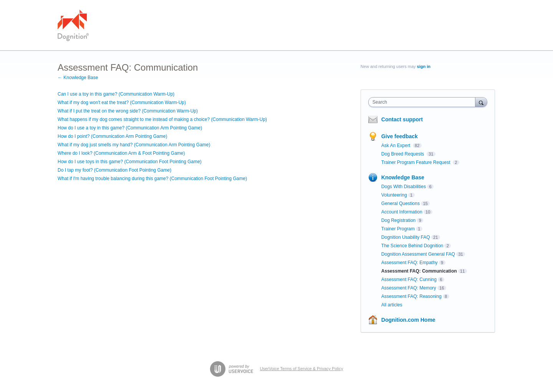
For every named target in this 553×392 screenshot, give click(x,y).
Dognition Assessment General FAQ (418, 254)
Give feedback (400, 136)
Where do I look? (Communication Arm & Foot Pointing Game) (121, 153)
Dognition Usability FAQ (406, 237)
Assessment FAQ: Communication (419, 271)
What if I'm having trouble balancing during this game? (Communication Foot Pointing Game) (152, 179)
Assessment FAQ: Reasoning (411, 296)
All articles (392, 305)
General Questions (401, 203)
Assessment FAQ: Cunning (409, 280)
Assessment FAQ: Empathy (410, 263)
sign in (424, 66)
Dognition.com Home (408, 320)
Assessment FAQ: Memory (409, 288)
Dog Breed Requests (403, 154)
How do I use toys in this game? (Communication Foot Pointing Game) (130, 162)
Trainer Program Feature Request (416, 162)
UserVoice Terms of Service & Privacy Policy (302, 369)
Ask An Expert (397, 146)
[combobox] (424, 102)
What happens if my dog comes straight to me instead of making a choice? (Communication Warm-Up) (162, 119)
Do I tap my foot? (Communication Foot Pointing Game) (114, 170)
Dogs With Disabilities (404, 187)
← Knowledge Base (78, 78)
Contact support (402, 119)
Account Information (402, 212)
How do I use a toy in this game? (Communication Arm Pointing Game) (130, 128)
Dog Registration (398, 220)
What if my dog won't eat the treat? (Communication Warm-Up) (122, 103)
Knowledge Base (403, 177)
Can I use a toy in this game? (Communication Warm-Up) (116, 94)
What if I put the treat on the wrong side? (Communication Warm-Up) (128, 111)
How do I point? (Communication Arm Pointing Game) (112, 136)
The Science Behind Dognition (412, 246)
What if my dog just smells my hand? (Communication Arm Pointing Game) (134, 145)
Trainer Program (398, 229)
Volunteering (394, 195)
